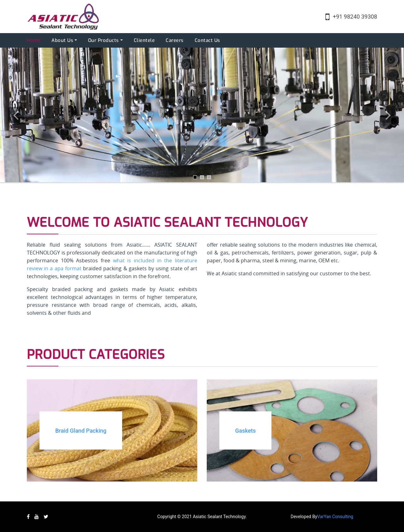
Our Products (104, 40)
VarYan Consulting (335, 517)
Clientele (144, 40)
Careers (175, 40)
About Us (62, 40)
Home (34, 40)
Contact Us (208, 40)
